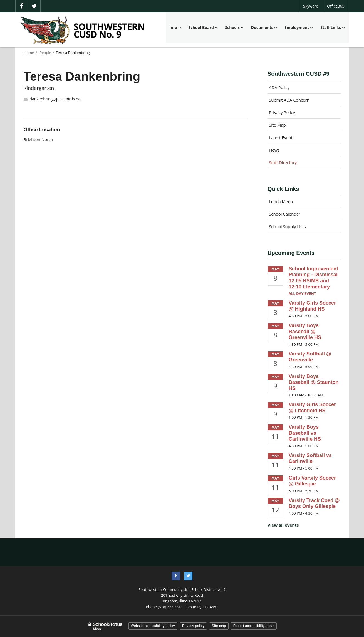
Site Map (277, 125)
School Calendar (285, 214)
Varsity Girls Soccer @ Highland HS (312, 306)
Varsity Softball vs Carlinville (310, 458)
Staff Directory (283, 162)
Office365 (336, 6)
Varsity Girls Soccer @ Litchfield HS (312, 408)
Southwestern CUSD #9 (298, 74)
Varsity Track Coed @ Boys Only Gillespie (314, 503)
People (45, 53)
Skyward (311, 6)
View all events (283, 525)
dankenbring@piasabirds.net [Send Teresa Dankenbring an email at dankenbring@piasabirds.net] (56, 99)
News (274, 150)
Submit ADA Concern (289, 100)
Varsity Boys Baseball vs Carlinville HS (305, 433)
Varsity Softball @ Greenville (310, 357)
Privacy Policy (282, 112)
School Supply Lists (287, 226)
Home (29, 53)
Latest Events (282, 137)
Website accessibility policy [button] (153, 626)
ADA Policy (279, 87)
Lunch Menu (281, 201)
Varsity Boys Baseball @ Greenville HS (305, 331)
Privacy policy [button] (193, 626)
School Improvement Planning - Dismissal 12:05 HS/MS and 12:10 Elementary (313, 278)
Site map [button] (219, 626)
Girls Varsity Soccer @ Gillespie (312, 481)
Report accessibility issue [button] (254, 626)
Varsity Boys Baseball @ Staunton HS (314, 382)
